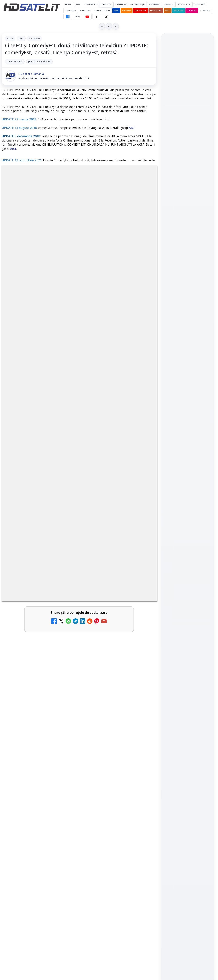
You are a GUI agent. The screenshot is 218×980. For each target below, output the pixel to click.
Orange (127, 10)
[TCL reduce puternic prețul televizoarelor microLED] (63, 759)
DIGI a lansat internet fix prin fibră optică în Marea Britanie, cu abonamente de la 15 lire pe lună (110, 712)
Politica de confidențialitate (187, 505)
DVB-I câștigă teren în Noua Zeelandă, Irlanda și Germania (31, 796)
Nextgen (179, 10)
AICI (132, 128)
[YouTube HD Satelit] (87, 17)
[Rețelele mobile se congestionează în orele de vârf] (187, 190)
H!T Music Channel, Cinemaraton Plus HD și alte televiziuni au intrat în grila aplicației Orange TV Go (111, 802)
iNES (168, 10)
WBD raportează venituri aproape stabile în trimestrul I (109, 756)
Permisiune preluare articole (187, 482)
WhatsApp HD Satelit (187, 358)
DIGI (116, 10)
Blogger (137, 846)
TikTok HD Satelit (187, 377)
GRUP (77, 17)
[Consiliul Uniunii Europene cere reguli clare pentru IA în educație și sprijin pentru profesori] (187, 145)
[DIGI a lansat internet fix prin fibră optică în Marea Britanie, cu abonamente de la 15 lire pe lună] (142, 711)
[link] (40, 627)
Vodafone (141, 10)
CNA (21, 39)
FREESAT (181, 442)
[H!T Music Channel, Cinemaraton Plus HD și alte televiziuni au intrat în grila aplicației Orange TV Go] (142, 799)
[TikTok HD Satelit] (97, 17)
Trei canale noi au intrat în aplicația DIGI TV (31, 609)
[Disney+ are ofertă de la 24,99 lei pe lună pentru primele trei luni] (63, 711)
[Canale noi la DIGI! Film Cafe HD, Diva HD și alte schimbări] (63, 672)
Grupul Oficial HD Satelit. (93, 507)
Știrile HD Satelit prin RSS (187, 408)
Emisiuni (169, 4)
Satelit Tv (121, 4)
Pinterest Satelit (187, 396)
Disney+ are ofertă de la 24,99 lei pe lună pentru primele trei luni (32, 708)
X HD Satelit (187, 387)
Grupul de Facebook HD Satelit (187, 346)
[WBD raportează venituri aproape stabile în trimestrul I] (142, 759)
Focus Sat (156, 10)
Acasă (68, 4)
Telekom (192, 10)
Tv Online (70, 10)
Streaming (155, 4)
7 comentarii (15, 61)
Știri (78, 4)
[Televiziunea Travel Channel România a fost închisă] (142, 672)
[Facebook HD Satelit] (68, 17)
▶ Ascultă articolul (39, 61)
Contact (205, 10)
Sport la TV (184, 4)
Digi (169, 442)
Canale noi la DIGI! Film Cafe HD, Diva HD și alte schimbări (32, 668)
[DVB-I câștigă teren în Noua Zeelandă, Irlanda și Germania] (63, 799)
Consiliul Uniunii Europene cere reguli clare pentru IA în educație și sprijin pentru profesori (187, 121)
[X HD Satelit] (106, 17)
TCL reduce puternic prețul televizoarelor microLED (29, 756)
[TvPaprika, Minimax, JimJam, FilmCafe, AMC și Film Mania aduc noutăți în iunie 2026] (187, 93)
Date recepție (138, 4)
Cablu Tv (106, 4)
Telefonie (199, 4)
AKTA (10, 39)
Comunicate (91, 4)
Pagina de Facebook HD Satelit (187, 332)
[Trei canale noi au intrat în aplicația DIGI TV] (63, 615)
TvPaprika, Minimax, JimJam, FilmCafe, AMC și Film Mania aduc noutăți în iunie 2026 (187, 70)
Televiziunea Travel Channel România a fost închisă (107, 668)
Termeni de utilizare (187, 494)
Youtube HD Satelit (187, 367)
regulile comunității (58, 502)
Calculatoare (102, 10)
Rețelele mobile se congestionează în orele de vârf (186, 169)
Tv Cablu (34, 39)
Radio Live (85, 10)
